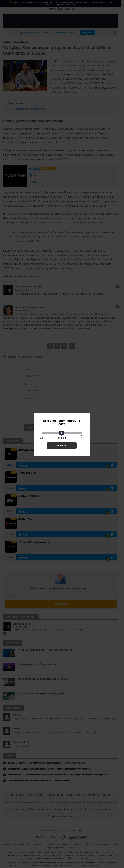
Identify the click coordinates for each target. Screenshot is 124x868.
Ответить (62, 446)
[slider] (62, 433)
